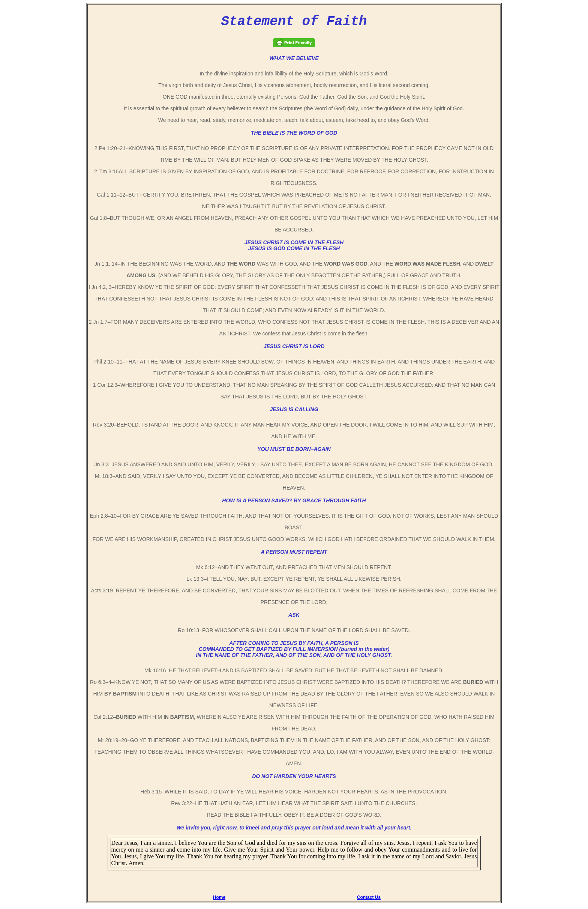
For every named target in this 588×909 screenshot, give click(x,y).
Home (219, 900)
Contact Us (369, 900)
